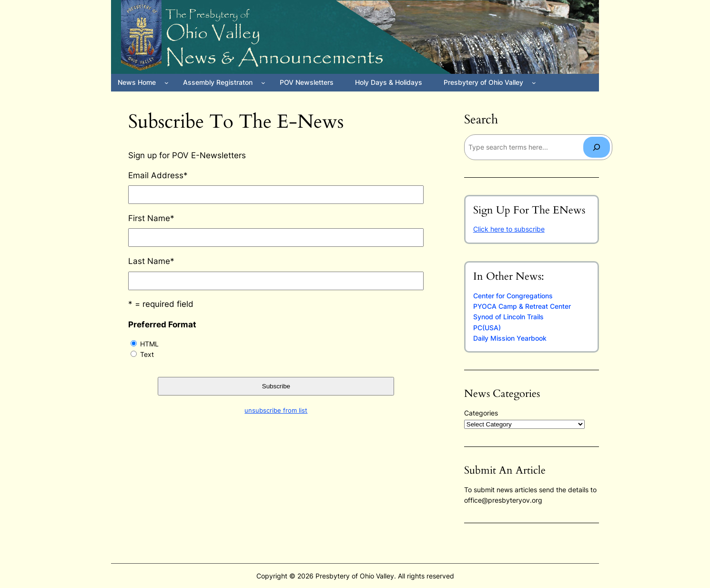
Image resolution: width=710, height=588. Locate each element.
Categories (481, 413)
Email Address (158, 175)
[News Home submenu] (167, 83)
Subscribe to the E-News (236, 122)
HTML (149, 344)
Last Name (151, 261)
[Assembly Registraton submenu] (263, 83)
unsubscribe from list (276, 411)
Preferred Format (162, 324)
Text (147, 354)
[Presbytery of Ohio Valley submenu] (534, 83)
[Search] (597, 147)
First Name (151, 218)
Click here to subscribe (509, 229)
